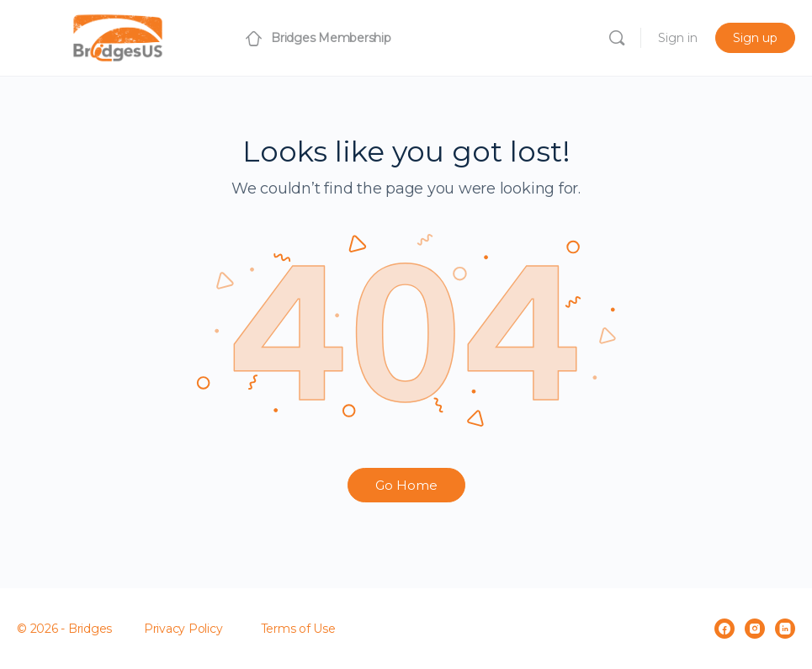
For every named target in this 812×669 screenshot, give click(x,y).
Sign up (755, 38)
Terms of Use (298, 629)
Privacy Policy (183, 629)
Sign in (678, 38)
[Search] (617, 38)
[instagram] (755, 629)
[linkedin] (785, 629)
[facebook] (724, 629)
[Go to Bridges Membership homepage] (118, 36)
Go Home (406, 485)
